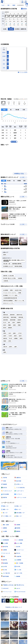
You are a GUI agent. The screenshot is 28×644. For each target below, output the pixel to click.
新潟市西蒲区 (13, 320)
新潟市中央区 (19, 315)
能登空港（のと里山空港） (9, 276)
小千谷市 (20, 333)
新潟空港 (20, 278)
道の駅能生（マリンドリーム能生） (11, 295)
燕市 (9, 323)
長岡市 (5, 333)
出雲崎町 (16, 338)
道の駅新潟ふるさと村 (8, 266)
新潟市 (5, 255)
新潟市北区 (6, 315)
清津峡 (20, 293)
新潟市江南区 (6, 317)
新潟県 (14, 5)
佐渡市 (5, 352)
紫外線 (4, 52)
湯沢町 (21, 338)
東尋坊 (11, 290)
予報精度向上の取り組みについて (14, 607)
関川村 (5, 328)
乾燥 (4, 60)
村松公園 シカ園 (7, 264)
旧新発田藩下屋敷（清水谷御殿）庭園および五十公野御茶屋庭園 (14, 261)
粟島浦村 (10, 328)
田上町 (10, 338)
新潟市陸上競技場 (18, 266)
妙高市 (10, 347)
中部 (8, 5)
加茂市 (5, 336)
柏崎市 (14, 333)
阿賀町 (19, 325)
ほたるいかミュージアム (8, 303)
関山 (5, 186)
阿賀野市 (19, 323)
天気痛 (4, 56)
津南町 (5, 341)
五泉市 (14, 323)
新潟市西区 (6, 320)
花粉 (4, 64)
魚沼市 (20, 336)
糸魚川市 (5, 347)
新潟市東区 (12, 315)
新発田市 (19, 320)
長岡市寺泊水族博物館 (8, 301)
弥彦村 (14, 325)
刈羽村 (10, 341)
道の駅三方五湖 (18, 290)
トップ (3, 5)
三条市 (10, 333)
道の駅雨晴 (6, 290)
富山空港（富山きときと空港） (10, 278)
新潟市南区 (21, 317)
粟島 (5, 189)
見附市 (15, 336)
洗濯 (4, 68)
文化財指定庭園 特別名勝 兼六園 (10, 298)
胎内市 (5, 325)
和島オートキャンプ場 (19, 301)
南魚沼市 (5, 338)
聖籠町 (10, 325)
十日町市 (10, 336)
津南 (5, 192)
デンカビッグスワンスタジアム (10, 293)
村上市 (5, 323)
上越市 (15, 347)
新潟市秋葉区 (14, 317)
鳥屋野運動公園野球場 (17, 264)
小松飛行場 (6, 281)
